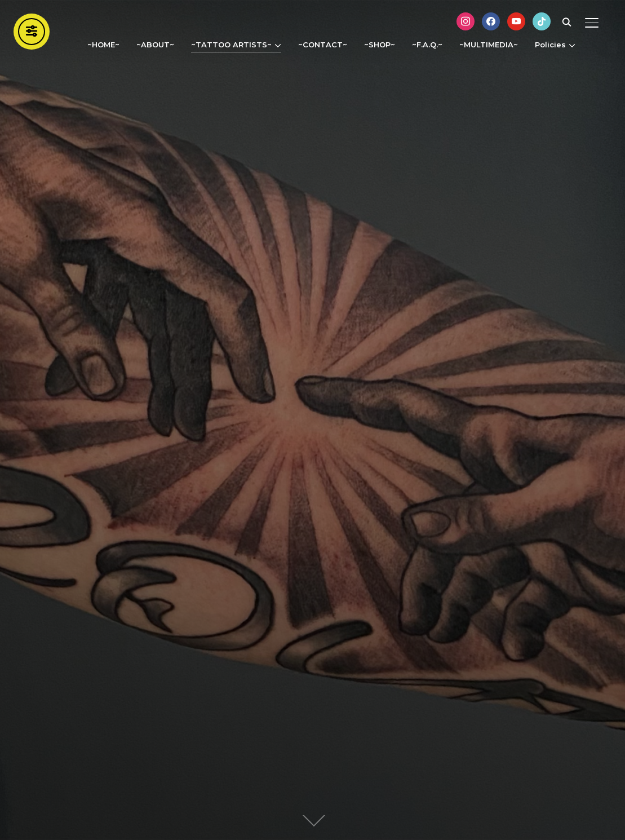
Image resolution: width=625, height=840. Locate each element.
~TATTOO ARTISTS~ (231, 45)
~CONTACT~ (323, 45)
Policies (550, 45)
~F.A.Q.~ (427, 45)
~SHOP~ (380, 45)
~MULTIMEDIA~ (489, 45)
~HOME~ (103, 45)
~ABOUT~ (155, 45)
